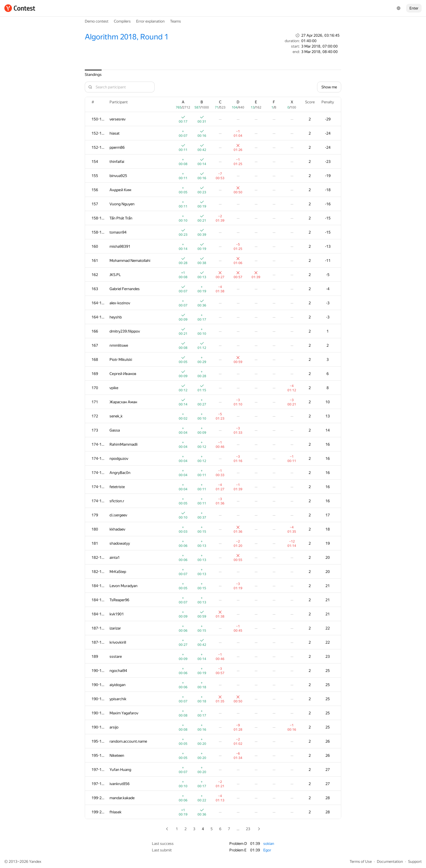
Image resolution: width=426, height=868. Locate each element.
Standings (93, 75)
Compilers (122, 21)
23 (248, 829)
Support (415, 861)
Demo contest (97, 21)
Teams (176, 21)
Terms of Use (361, 861)
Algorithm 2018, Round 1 (127, 37)
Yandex (35, 861)
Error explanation (150, 21)
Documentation (390, 861)
